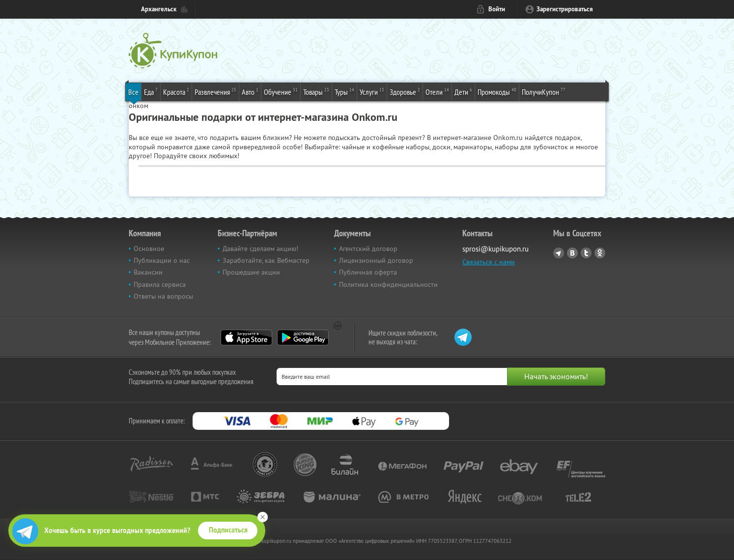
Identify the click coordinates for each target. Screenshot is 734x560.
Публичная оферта (368, 272)
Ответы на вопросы (163, 296)
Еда (151, 91)
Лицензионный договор (376, 260)
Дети (463, 91)
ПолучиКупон (544, 91)
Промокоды (497, 91)
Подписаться (228, 530)
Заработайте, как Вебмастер (266, 260)
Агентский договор (368, 249)
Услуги (372, 91)
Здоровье (405, 91)
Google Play (303, 337)
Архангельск (159, 9)
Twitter (586, 253)
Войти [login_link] (497, 9)
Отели (437, 91)
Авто (250, 91)
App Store (246, 337)
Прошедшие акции (251, 272)
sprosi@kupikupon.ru (495, 249)
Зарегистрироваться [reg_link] (565, 9)
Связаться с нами (489, 262)
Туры (344, 91)
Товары (316, 91)
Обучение (281, 91)
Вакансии (148, 272)
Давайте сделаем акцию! (260, 249)
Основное (149, 249)
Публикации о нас (162, 260)
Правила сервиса (160, 284)
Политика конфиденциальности (388, 284)
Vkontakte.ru (572, 253)
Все (133, 92)
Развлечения (215, 91)
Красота (176, 91)
